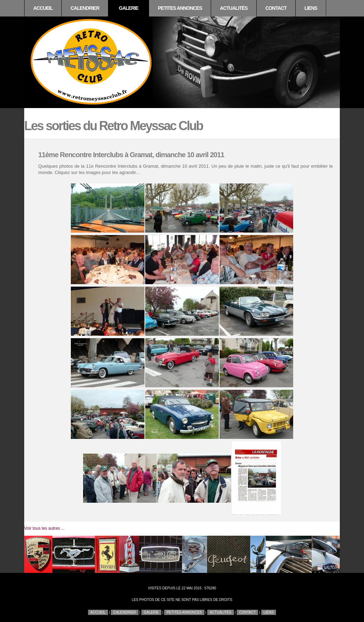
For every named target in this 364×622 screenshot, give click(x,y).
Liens (311, 8)
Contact (276, 8)
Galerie (129, 8)
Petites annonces (180, 8)
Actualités (234, 8)
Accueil (43, 8)
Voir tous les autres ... (44, 528)
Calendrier (85, 8)
